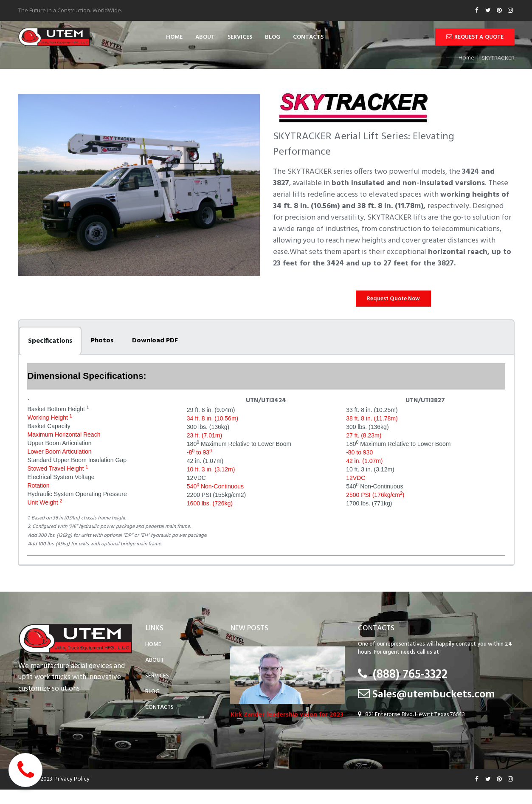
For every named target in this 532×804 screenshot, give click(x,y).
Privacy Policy (73, 793)
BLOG (273, 38)
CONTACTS (308, 38)
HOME (174, 38)
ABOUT (205, 38)
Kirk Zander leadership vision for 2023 (287, 721)
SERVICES (240, 38)
